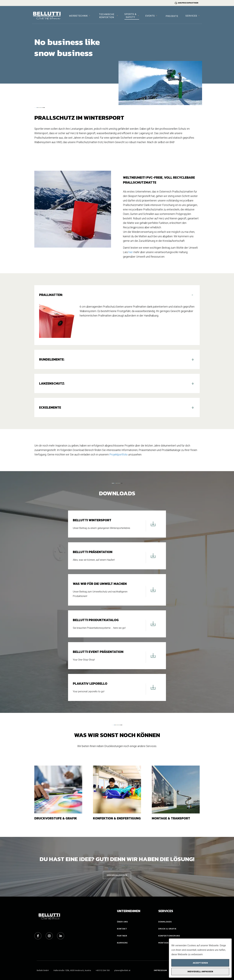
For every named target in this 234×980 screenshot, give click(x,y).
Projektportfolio (118, 454)
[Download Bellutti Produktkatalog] (153, 626)
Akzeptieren (200, 963)
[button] (117, 295)
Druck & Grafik (167, 929)
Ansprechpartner (187, 3)
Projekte (172, 16)
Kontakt (122, 929)
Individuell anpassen (200, 972)
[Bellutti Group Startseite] (47, 16)
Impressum (160, 970)
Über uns (122, 922)
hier (131, 252)
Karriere (122, 943)
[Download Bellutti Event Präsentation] (153, 657)
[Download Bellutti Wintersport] (153, 526)
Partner (122, 936)
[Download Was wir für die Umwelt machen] (153, 591)
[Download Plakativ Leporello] (153, 689)
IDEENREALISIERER (117, 875)
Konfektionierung (169, 936)
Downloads (165, 922)
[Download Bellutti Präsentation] (153, 557)
